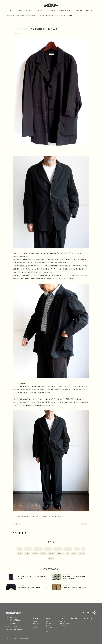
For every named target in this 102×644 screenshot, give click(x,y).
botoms (28, 549)
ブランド (35, 625)
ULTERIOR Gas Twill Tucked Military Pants (32, 577)
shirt (44, 554)
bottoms (58, 549)
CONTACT (90, 10)
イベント (48, 632)
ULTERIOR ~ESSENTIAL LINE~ (75, 587)
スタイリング (48, 623)
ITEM (11, 10)
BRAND (19, 10)
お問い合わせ (75, 618)
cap (77, 549)
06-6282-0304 (14, 624)
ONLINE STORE (64, 10)
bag (20, 549)
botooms (38, 549)
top (74, 554)
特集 (47, 621)
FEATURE (40, 10)
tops (51, 558)
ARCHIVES (78, 10)
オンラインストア (88, 618)
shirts (52, 554)
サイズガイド (36, 627)
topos (82, 554)
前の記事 (18, 524)
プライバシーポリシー (63, 625)
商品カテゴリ (36, 623)
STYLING (29, 10)
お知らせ (48, 630)
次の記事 (84, 524)
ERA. (20, 554)
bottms (48, 549)
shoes (61, 554)
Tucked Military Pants (27, 278)
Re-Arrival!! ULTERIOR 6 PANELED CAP (33, 587)
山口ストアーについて (63, 621)
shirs (36, 554)
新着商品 (35, 621)
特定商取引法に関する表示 (64, 623)
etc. (28, 554)
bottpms (68, 549)
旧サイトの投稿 (49, 627)
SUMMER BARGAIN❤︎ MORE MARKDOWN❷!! (74, 577)
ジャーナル (48, 625)
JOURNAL (51, 10)
